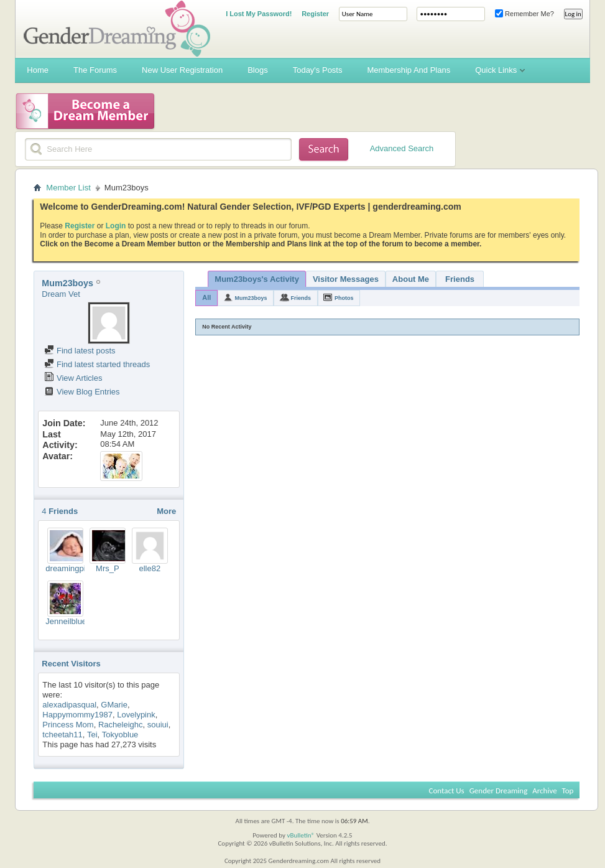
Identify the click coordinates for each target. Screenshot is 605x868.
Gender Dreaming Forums (117, 29)
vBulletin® (301, 835)
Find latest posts (80, 351)
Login (116, 226)
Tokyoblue (120, 735)
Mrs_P (108, 568)
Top (568, 791)
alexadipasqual (69, 705)
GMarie (114, 705)
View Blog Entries (82, 392)
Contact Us (447, 791)
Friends (460, 279)
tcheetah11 (62, 735)
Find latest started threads (97, 364)
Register (315, 14)
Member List (68, 188)
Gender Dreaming (499, 791)
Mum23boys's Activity (257, 279)
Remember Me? (524, 14)
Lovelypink (136, 715)
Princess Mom (68, 725)
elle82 (150, 568)
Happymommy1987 (77, 715)
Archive (544, 791)
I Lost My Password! (259, 14)
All (206, 297)
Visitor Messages (346, 279)
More (166, 511)
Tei (92, 735)
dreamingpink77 (74, 568)
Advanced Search (402, 148)
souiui (158, 725)
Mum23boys (251, 298)
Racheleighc (121, 725)
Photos (344, 298)
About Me (411, 279)
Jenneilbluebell (72, 621)
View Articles (73, 378)
